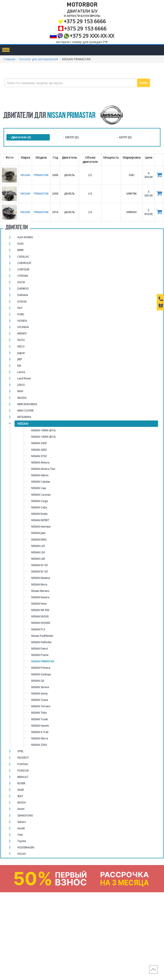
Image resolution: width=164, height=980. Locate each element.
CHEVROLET (24, 263)
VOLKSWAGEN (26, 847)
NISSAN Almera (40, 463)
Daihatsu (23, 295)
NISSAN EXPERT (40, 520)
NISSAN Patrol (40, 649)
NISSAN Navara (40, 597)
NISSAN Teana (40, 700)
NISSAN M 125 (40, 565)
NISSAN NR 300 (40, 610)
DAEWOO (23, 289)
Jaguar (21, 353)
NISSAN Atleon (40, 475)
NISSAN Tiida (39, 713)
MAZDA (22, 398)
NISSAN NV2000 (41, 623)
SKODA (22, 803)
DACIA (21, 282)
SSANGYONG (25, 816)
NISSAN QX (38, 681)
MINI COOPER (25, 411)
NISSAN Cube (39, 507)
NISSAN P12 (38, 629)
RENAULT (23, 777)
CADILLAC (23, 257)
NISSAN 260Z (39, 450)
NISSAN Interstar (41, 527)
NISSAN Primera (41, 668)
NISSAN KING (39, 540)
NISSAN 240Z (39, 443)
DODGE (22, 302)
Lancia (21, 372)
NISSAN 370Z (39, 456)
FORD (21, 314)
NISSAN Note (39, 604)
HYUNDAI (23, 327)
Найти (144, 83)
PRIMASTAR (41, 175)
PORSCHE (23, 771)
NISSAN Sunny (39, 694)
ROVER (21, 783)
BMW (20, 250)
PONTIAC (23, 764)
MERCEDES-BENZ (27, 404)
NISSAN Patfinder (41, 642)
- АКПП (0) (124, 137)
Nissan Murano (40, 591)
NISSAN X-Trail (40, 732)
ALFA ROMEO (25, 237)
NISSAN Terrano (41, 706)
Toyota (22, 841)
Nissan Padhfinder (42, 636)
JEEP (20, 359)
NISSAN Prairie (40, 655)
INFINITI (22, 334)
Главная (9, 59)
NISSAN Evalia (39, 514)
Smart (21, 809)
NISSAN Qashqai (41, 674)
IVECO (21, 347)
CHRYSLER (23, 269)
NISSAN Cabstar (41, 482)
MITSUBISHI (24, 417)
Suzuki (21, 828)
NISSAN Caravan (41, 495)
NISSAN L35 (38, 546)
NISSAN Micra (39, 585)
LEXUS (21, 385)
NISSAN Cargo (40, 501)
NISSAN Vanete (40, 726)
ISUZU (21, 340)
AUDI (20, 244)
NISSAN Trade (40, 719)
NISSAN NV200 (40, 616)
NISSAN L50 (38, 552)
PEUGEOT (23, 758)
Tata (20, 835)
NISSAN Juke (38, 533)
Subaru (22, 822)
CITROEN (23, 276)
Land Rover (24, 378)
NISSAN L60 (38, 559)
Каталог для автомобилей (39, 59)
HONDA (22, 321)
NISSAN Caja (39, 488)
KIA (19, 366)
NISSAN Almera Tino (43, 469)
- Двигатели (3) (20, 137)
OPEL (20, 751)
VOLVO (22, 854)
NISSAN (23, 424)
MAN (20, 391)
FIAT (20, 308)
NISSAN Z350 (39, 745)
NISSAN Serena (40, 687)
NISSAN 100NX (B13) (43, 430)
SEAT (20, 796)
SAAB (20, 790)
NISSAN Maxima (41, 578)
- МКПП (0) (71, 137)
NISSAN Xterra (40, 738)
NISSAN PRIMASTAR (43, 661)
